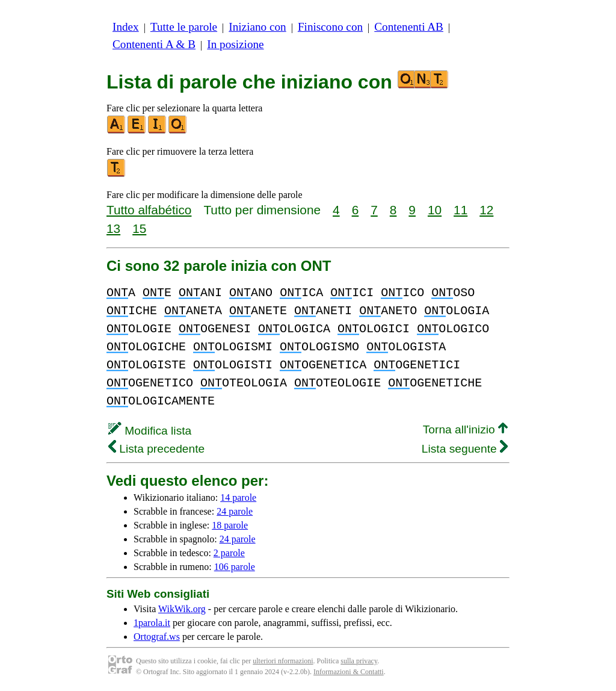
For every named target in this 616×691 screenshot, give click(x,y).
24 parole (235, 511)
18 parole (230, 525)
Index (126, 27)
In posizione (235, 44)
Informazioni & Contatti (349, 672)
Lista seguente (465, 449)
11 (460, 210)
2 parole (229, 553)
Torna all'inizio (465, 429)
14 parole (238, 497)
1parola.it (152, 623)
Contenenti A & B (154, 44)
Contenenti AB (409, 27)
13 (113, 228)
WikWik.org (182, 609)
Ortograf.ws (157, 637)
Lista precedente (156, 449)
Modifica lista (150, 431)
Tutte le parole (184, 27)
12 (486, 210)
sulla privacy (359, 661)
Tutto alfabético (149, 210)
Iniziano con (257, 27)
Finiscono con (330, 27)
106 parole (235, 567)
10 (435, 210)
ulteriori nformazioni (283, 661)
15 (139, 228)
